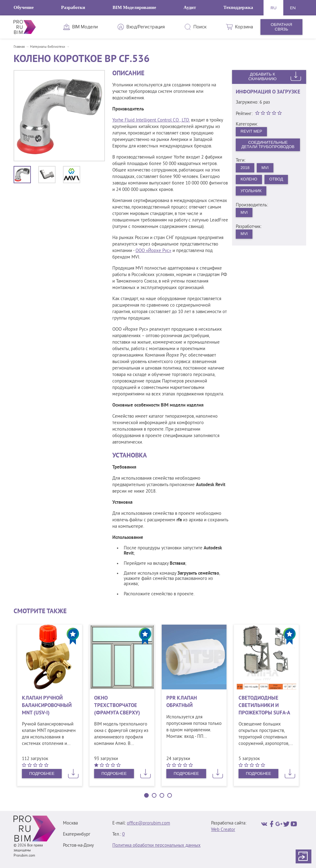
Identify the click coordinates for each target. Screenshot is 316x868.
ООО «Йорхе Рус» (153, 251)
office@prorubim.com (148, 823)
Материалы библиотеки (48, 47)
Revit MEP (252, 131)
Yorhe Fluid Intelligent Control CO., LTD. (151, 120)
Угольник (251, 191)
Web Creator (223, 830)
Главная (19, 47)
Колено (249, 179)
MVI (265, 168)
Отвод (276, 179)
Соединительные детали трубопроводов (268, 145)
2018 (245, 168)
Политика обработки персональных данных (156, 846)
